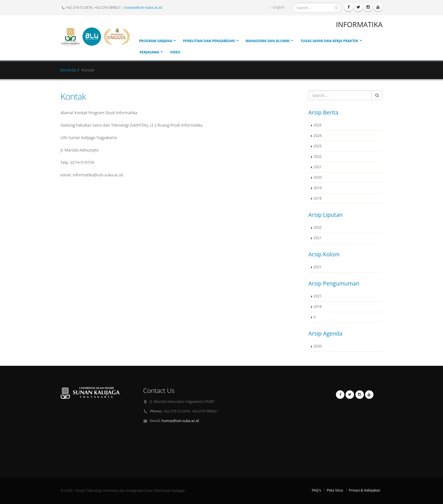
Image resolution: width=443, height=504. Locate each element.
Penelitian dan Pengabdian (209, 41)
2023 (318, 146)
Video (175, 52)
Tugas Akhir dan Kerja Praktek (329, 41)
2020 (318, 177)
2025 (318, 125)
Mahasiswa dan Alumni (268, 41)
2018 (318, 198)
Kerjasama (149, 52)
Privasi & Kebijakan (365, 490)
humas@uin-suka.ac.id (143, 7)
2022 (318, 156)
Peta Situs (335, 490)
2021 (318, 167)
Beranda (68, 70)
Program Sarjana (156, 41)
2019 (318, 188)
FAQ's (316, 490)
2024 (318, 136)
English (277, 7)
